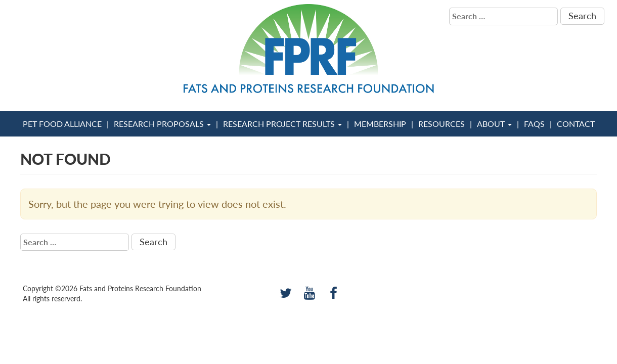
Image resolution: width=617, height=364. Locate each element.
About (494, 124)
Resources (442, 124)
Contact (576, 124)
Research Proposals (162, 124)
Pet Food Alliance (62, 124)
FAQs (534, 124)
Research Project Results (282, 124)
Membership (380, 124)
